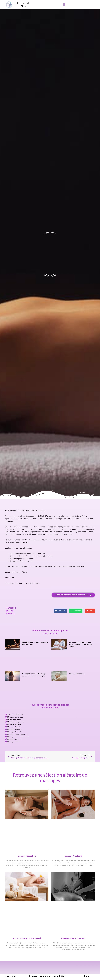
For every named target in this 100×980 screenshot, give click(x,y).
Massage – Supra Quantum (73, 938)
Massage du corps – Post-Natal (27, 938)
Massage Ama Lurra (73, 856)
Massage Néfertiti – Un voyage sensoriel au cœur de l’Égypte (34, 675)
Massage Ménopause (77, 674)
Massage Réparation (27, 856)
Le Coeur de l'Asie (24, 5)
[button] (64, 5)
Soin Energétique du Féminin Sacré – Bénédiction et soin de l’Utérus (80, 644)
